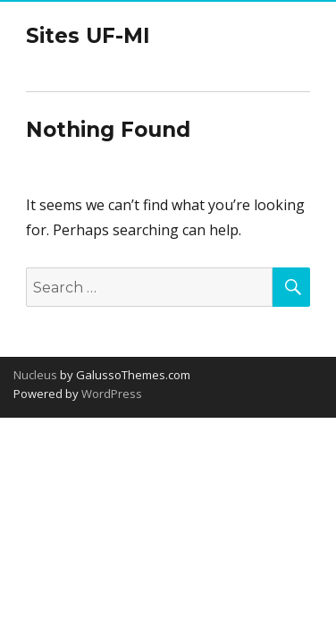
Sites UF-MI (88, 36)
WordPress (110, 394)
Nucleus (35, 375)
